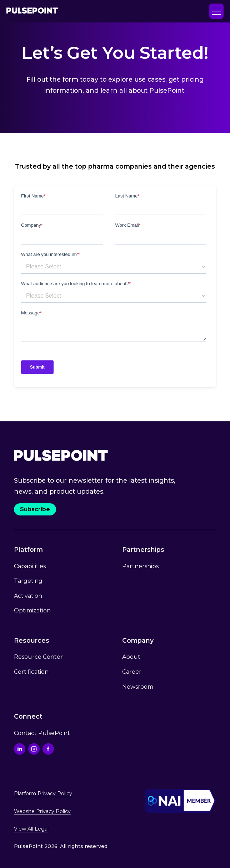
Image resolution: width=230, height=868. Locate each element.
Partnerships (140, 566)
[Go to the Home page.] (61, 455)
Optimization (32, 610)
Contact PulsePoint (42, 733)
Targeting (28, 581)
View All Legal (31, 829)
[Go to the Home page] (32, 11)
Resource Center (38, 657)
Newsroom (138, 687)
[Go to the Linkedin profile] (20, 749)
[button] (216, 11)
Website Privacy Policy (42, 811)
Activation (28, 596)
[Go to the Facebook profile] (48, 749)
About (131, 657)
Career (132, 672)
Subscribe (35, 509)
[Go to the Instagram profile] (34, 749)
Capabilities (30, 566)
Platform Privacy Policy (43, 793)
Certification (31, 672)
